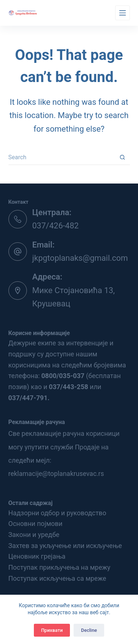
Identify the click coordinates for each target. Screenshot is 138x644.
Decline (89, 630)
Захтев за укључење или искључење (65, 546)
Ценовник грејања (37, 556)
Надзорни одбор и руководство (57, 513)
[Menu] (123, 13)
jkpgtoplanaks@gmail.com (80, 258)
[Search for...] (62, 158)
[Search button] (123, 158)
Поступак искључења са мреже (57, 578)
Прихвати (52, 630)
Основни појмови (36, 524)
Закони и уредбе (34, 535)
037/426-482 (56, 226)
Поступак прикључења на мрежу (59, 567)
